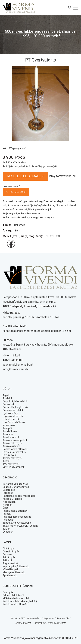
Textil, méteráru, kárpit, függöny (20, 526)
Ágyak (6, 395)
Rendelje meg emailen (25, 176)
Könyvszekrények (12, 443)
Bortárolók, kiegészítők (15, 407)
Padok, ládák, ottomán (15, 449)
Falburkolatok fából (13, 595)
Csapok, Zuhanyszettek (16, 487)
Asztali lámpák (11, 552)
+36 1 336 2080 (16, 192)
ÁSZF (22, 618)
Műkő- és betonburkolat (16, 598)
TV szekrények (11, 464)
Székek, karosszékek (14, 452)
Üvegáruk (8, 532)
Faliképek (8, 493)
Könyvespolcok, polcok (15, 440)
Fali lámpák (9, 558)
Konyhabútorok (11, 437)
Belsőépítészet (23, 623)
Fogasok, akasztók (13, 416)
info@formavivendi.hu (62, 176)
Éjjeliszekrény (10, 413)
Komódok (8, 434)
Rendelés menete (57, 623)
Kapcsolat (49, 618)
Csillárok (7, 555)
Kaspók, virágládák (13, 499)
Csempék (8, 592)
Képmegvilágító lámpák (16, 566)
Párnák (7, 514)
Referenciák (63, 618)
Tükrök (6, 461)
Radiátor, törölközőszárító (17, 517)
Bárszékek (9, 404)
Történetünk (39, 623)
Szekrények (9, 455)
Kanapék (7, 428)
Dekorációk (9, 490)
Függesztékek (10, 563)
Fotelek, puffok (11, 419)
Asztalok (8, 398)
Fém (18, 231)
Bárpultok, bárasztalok (15, 401)
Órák (5, 508)
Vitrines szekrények (14, 467)
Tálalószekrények (12, 458)
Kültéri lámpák (11, 569)
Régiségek (8, 520)
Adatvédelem (34, 618)
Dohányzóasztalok (13, 410)
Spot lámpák (10, 575)
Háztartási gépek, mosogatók (19, 496)
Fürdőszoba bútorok (14, 422)
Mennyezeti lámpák (14, 572)
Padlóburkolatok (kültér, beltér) (20, 601)
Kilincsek (7, 505)
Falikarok (8, 561)
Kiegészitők (9, 502)
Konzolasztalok (11, 446)
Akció (14, 618)
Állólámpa (8, 549)
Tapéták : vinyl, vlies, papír (17, 523)
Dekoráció (20, 225)
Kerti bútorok (10, 431)
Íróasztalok (9, 425)
